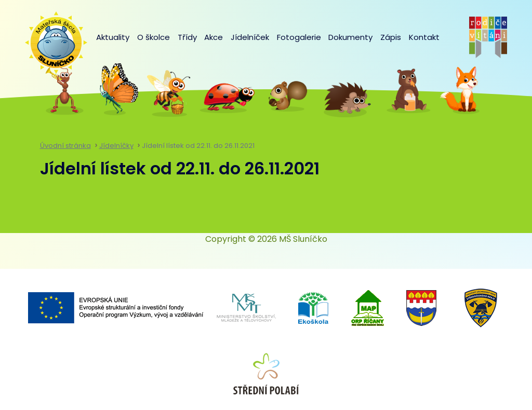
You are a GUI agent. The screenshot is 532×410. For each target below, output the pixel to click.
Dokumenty (350, 37)
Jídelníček (250, 37)
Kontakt (424, 37)
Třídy (187, 37)
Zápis (391, 37)
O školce (154, 37)
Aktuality (113, 37)
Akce (214, 37)
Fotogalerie (299, 37)
